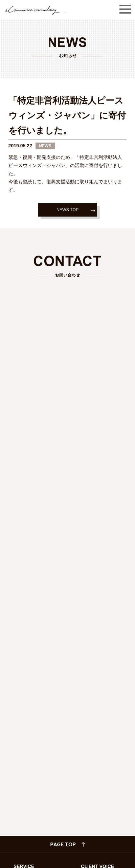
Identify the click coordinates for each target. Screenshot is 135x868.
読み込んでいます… (67, 511)
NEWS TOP (67, 210)
